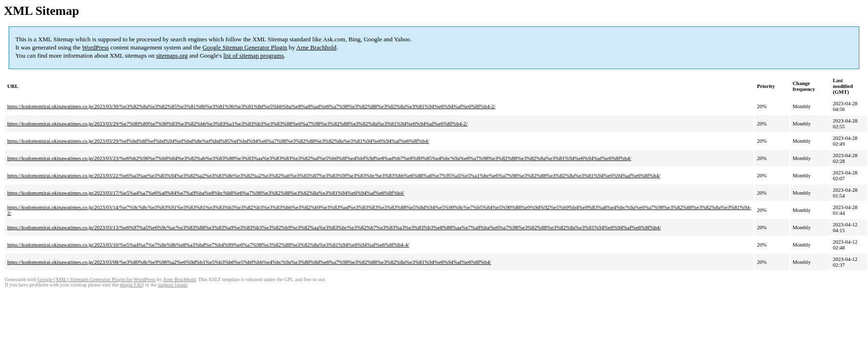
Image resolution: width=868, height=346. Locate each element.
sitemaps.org (172, 56)
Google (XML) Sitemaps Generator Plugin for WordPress (96, 279)
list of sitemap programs (253, 56)
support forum (173, 285)
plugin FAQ (132, 285)
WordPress (96, 47)
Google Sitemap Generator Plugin (245, 47)
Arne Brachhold (316, 47)
